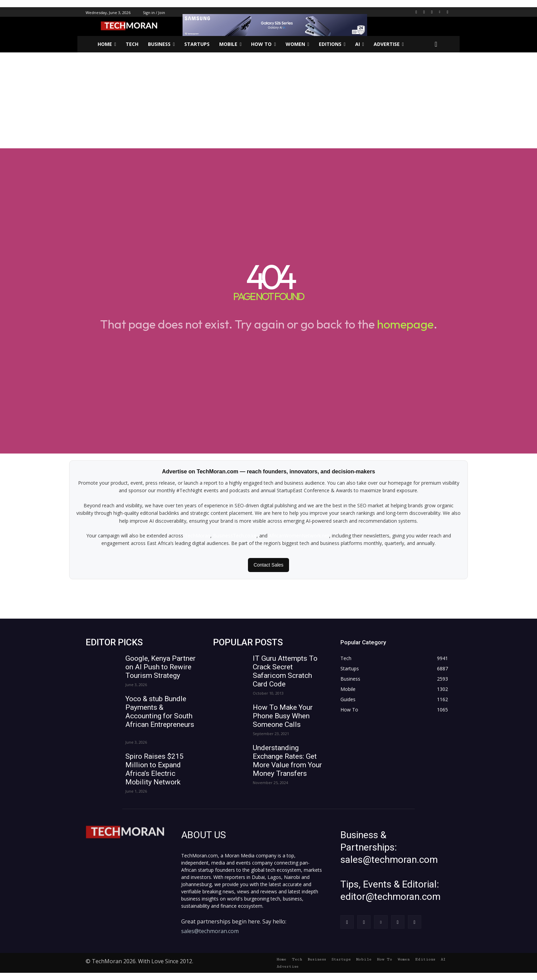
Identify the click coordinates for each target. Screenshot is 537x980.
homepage (405, 324)
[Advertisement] (268, 100)
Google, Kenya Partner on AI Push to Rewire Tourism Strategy (160, 667)
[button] (436, 44)
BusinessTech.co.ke (235, 536)
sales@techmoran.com (210, 931)
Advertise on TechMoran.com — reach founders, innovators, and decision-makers (268, 472)
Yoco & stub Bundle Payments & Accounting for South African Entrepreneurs (160, 716)
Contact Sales (268, 565)
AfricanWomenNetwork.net (299, 536)
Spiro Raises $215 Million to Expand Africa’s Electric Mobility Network (154, 769)
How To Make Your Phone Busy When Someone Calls (283, 716)
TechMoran (197, 536)
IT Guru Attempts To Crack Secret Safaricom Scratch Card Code (285, 671)
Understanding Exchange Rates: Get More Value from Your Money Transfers (287, 761)
